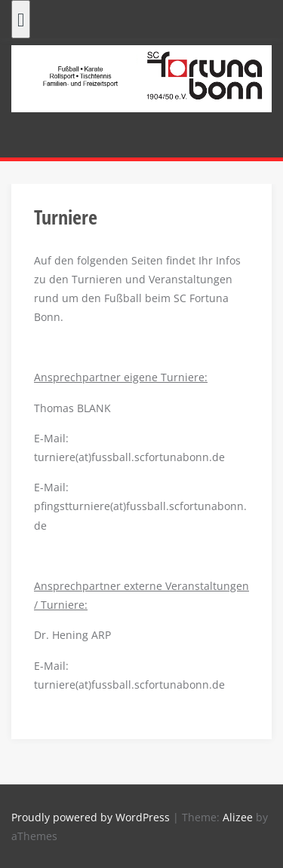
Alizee (238, 817)
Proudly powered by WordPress (91, 817)
